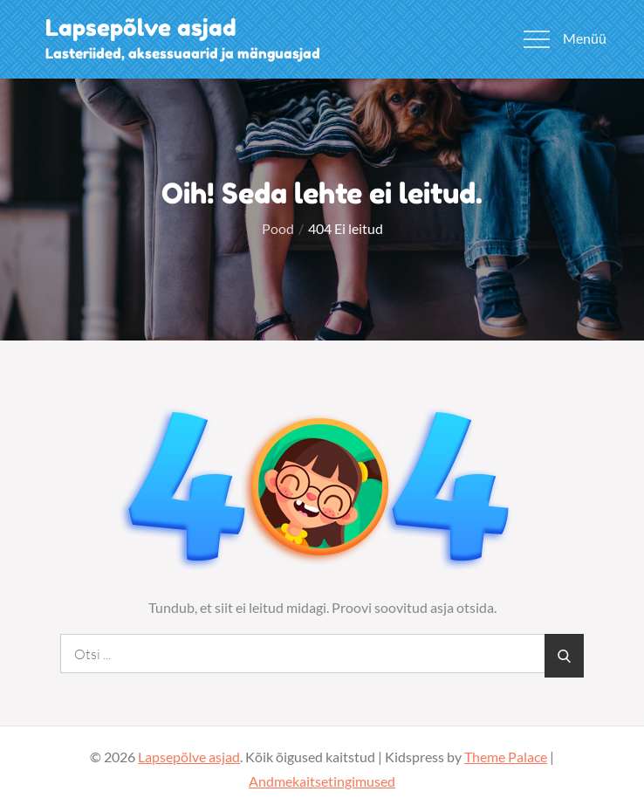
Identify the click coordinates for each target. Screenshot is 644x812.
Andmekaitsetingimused (322, 781)
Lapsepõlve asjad (141, 28)
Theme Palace (506, 757)
